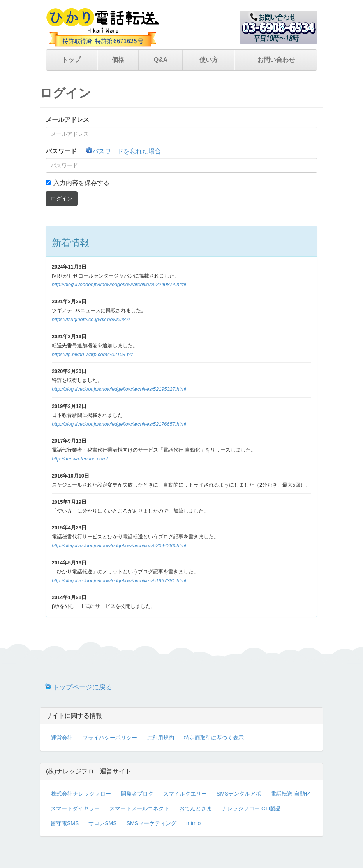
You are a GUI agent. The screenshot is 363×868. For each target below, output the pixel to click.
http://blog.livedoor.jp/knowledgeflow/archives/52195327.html (119, 389)
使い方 (209, 60)
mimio (193, 823)
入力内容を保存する (81, 183)
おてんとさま (196, 808)
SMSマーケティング (152, 823)
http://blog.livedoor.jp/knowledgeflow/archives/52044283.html (119, 546)
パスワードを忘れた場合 (123, 151)
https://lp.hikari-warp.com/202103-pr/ (92, 354)
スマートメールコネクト (139, 808)
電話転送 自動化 (291, 794)
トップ (71, 60)
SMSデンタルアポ (239, 794)
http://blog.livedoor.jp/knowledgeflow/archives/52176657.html (119, 424)
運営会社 (62, 738)
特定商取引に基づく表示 (214, 738)
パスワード (61, 151)
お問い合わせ (276, 60)
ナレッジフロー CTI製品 (251, 808)
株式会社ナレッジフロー (81, 794)
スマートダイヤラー (75, 808)
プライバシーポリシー (110, 738)
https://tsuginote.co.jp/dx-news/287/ (91, 319)
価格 (118, 60)
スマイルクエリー (185, 794)
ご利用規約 (160, 738)
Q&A (161, 60)
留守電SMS (65, 823)
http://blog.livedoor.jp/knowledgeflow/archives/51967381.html (119, 581)
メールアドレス (67, 120)
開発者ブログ (137, 794)
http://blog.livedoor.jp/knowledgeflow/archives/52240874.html (119, 284)
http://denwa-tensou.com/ (80, 459)
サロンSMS (102, 823)
